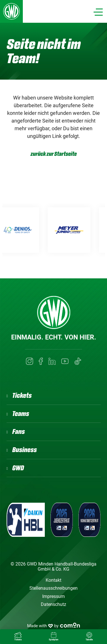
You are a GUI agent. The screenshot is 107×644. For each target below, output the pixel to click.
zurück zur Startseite (54, 154)
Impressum (53, 596)
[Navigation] (98, 12)
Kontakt (53, 580)
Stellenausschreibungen (53, 588)
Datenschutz (53, 604)
